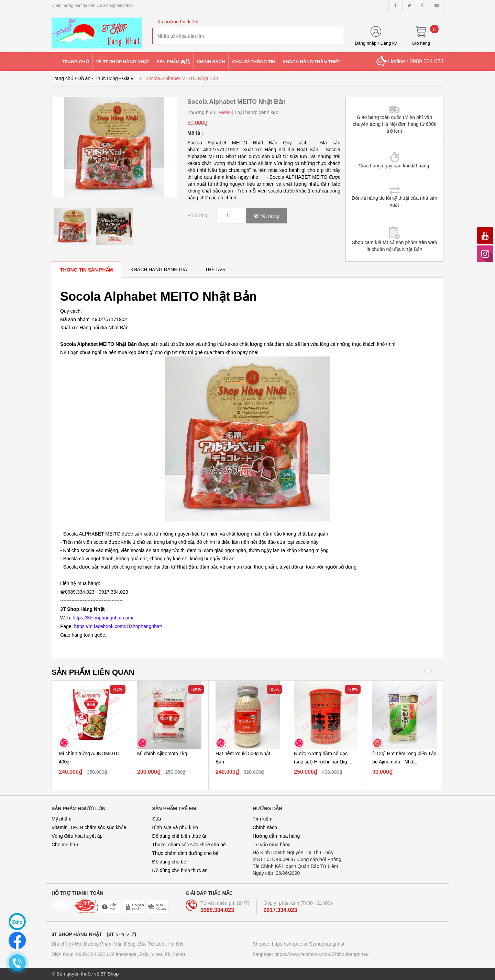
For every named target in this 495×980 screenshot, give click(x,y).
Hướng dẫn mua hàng (276, 836)
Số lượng (197, 216)
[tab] (86, 270)
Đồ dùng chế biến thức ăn (180, 836)
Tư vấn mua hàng (272, 845)
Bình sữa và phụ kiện (175, 827)
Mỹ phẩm (62, 819)
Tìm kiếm (263, 819)
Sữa (157, 819)
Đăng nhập (366, 43)
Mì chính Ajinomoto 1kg (162, 753)
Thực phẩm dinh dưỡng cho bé (185, 853)
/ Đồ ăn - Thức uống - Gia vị (105, 78)
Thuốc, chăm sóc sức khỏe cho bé (189, 845)
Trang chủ (63, 78)
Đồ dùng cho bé (169, 862)
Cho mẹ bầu (65, 845)
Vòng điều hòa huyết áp (77, 836)
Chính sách (265, 827)
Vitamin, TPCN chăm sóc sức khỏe (89, 827)
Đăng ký (388, 43)
